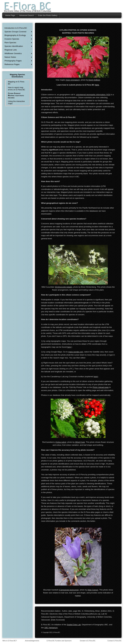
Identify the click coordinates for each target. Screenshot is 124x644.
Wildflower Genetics (13, 53)
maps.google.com (76, 352)
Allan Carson (93, 590)
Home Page (10, 15)
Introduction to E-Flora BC (16, 28)
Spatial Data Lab (74, 625)
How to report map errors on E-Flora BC (17, 89)
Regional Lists (11, 50)
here (97, 85)
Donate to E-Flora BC (88, 641)
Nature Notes (10, 57)
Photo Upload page (101, 387)
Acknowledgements (32, 641)
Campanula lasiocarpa (69, 590)
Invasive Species (12, 39)
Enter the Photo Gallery (48, 15)
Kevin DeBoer (94, 80)
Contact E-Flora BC (115, 641)
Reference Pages (12, 64)
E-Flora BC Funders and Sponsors (59, 641)
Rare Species (10, 43)
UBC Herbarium (51, 628)
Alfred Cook (80, 442)
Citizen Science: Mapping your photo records (16, 95)
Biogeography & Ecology (15, 35)
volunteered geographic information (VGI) (93, 95)
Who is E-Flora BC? (10, 641)
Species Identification (14, 46)
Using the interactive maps (16, 102)
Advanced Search (27, 15)
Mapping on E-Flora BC (16, 83)
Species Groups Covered (15, 32)
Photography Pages (13, 61)
